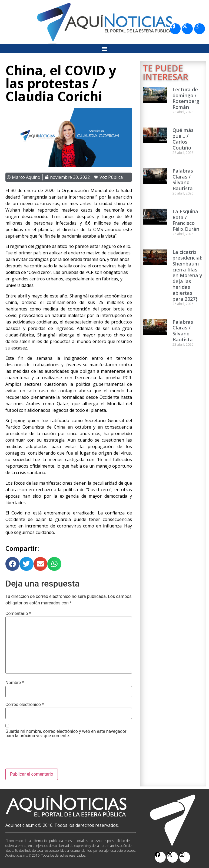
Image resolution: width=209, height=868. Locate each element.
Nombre (15, 683)
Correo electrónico (25, 705)
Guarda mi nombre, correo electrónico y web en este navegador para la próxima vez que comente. (66, 734)
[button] (104, 49)
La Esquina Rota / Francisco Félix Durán (186, 220)
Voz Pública (111, 177)
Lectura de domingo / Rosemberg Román (186, 98)
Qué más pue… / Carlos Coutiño (183, 139)
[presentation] (47, 755)
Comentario (18, 614)
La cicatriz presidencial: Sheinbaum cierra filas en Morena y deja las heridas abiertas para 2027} (187, 275)
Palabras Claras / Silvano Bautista (183, 179)
